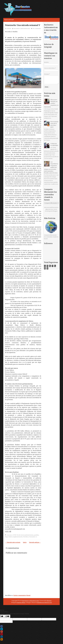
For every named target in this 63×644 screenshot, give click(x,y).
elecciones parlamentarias (26, 535)
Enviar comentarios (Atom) (22, 595)
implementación (18, 537)
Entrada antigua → (35, 542)
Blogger (55, 211)
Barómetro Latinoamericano (31, 601)
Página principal (9, 20)
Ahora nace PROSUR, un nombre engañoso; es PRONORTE (51, 103)
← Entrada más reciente (13, 542)
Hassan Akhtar (21, 602)
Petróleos (26, 537)
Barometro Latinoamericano (22, 29)
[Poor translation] (7, 616)
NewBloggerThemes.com (45, 602)
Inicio (25, 542)
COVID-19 (15, 535)
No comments (37, 29)
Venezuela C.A (33, 537)
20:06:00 (9, 29)
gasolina (36, 535)
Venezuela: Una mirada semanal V (23, 25)
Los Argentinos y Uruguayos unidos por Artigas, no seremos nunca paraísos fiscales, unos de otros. (51, 167)
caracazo (9, 535)
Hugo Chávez (9, 537)
